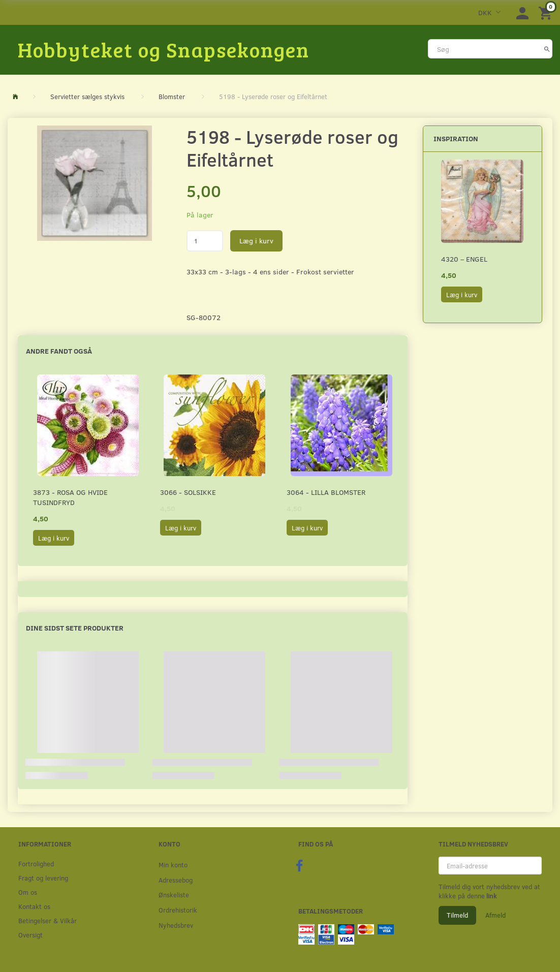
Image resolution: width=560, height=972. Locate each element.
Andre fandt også (59, 351)
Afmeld (495, 915)
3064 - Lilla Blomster (326, 492)
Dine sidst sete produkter (75, 628)
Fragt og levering (43, 878)
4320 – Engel (464, 259)
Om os (28, 892)
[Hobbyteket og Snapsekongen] (164, 49)
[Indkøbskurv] (547, 12)
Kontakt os (34, 906)
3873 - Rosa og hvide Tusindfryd (70, 497)
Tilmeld (457, 915)
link (491, 896)
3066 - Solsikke (188, 492)
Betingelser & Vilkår (48, 920)
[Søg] (547, 49)
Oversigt (30, 935)
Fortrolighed (36, 864)
